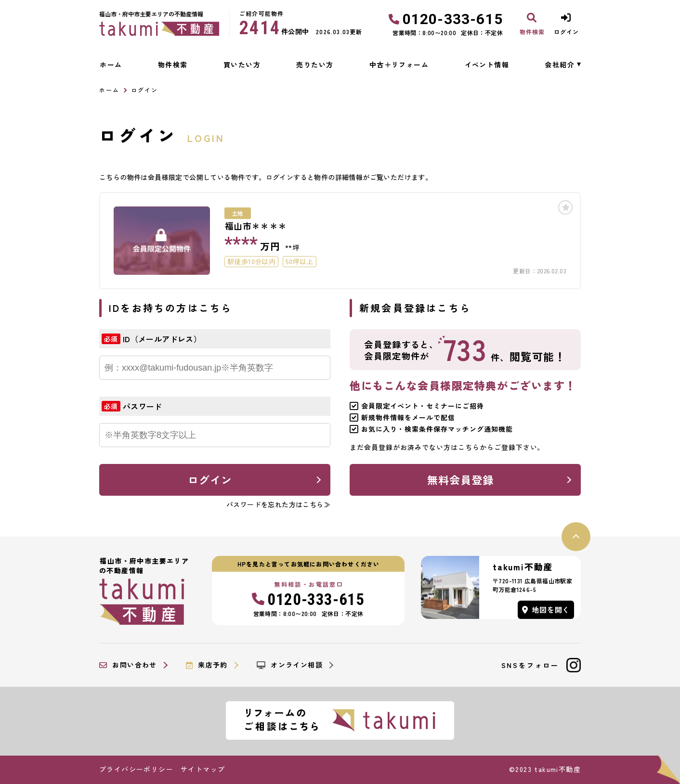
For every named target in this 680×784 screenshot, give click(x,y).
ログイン (210, 479)
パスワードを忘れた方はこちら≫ (278, 504)
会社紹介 (560, 64)
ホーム (111, 64)
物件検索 (173, 64)
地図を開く (546, 610)
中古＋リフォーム (399, 64)
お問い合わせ (128, 665)
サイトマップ (203, 769)
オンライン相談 (290, 665)
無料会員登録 (461, 479)
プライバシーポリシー (136, 769)
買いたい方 (242, 64)
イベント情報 (487, 64)
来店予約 (207, 665)
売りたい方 (315, 64)
